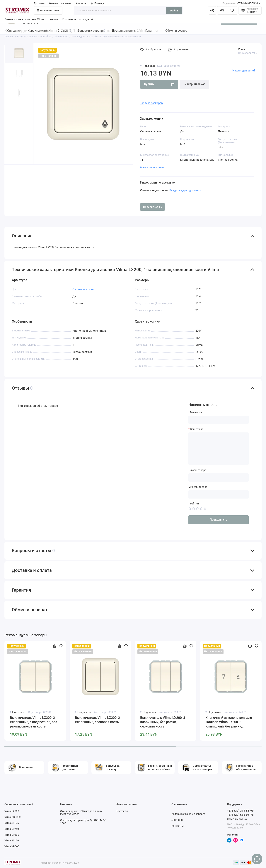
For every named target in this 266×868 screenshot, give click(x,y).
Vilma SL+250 (12, 823)
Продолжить (218, 520)
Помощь (97, 3)
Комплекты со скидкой (77, 19)
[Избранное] (232, 10)
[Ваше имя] (219, 420)
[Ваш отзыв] (219, 449)
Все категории (48, 10)
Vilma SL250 (12, 829)
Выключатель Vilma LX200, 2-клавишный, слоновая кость (98, 720)
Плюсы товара (197, 470)
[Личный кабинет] (212, 10)
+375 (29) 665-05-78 (240, 815)
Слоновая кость (83, 289)
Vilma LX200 (12, 811)
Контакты (81, 3)
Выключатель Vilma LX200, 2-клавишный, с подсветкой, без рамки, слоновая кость (34, 722)
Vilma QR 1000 (13, 817)
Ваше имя (196, 412)
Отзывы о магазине (60, 3)
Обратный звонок (237, 819)
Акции (54, 19)
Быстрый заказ (195, 84)
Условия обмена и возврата (188, 814)
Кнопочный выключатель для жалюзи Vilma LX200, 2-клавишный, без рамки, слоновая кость (229, 722)
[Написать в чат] (257, 859)
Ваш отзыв (197, 429)
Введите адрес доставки (185, 190)
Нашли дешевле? (244, 71)
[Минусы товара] (219, 494)
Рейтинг (195, 504)
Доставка (39, 3)
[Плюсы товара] (219, 478)
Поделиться (153, 207)
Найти (174, 11)
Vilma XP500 (12, 846)
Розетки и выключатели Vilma (25, 19)
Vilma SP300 (12, 835)
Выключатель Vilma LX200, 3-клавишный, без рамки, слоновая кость (163, 722)
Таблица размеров (151, 103)
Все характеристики (152, 167)
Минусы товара (198, 487)
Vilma (242, 49)
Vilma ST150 (12, 840)
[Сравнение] (222, 10)
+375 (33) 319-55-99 (242, 3)
